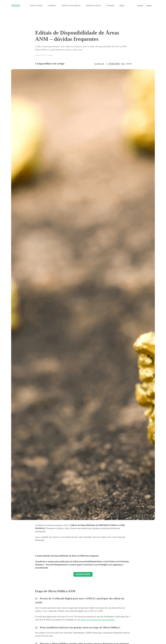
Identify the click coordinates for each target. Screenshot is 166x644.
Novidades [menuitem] (110, 5)
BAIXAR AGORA (83, 574)
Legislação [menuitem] (52, 5)
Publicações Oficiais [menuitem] (93, 5)
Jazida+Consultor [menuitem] (36, 5)
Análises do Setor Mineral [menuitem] (71, 5)
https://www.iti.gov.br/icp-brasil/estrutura (98, 620)
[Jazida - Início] (16, 6)
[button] (122, 6)
